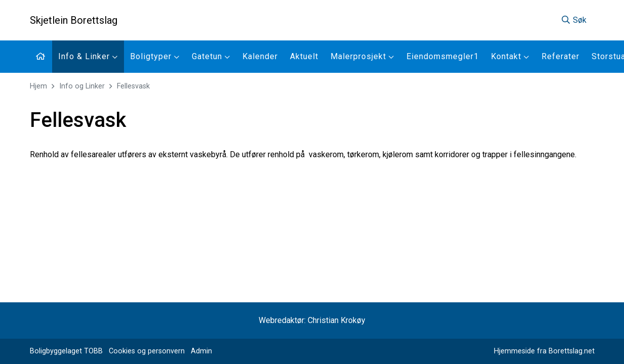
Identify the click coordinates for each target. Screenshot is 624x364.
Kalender (260, 56)
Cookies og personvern (147, 351)
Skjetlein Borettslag (74, 20)
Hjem (38, 86)
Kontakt (510, 56)
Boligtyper (155, 56)
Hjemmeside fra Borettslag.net (544, 351)
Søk (574, 20)
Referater (560, 56)
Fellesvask (133, 86)
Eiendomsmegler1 (443, 56)
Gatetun (211, 56)
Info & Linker (88, 56)
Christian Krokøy (337, 320)
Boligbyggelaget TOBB (66, 351)
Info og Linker (82, 86)
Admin (201, 351)
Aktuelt (304, 56)
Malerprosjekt (362, 56)
